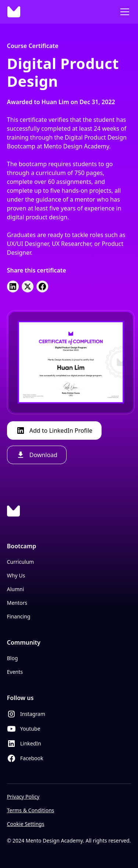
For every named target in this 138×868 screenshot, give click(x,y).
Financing (19, 616)
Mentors (17, 603)
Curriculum (20, 562)
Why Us (16, 575)
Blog (13, 658)
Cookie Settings (26, 824)
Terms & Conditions (31, 810)
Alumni (16, 589)
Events (15, 672)
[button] (123, 12)
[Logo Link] (13, 511)
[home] (14, 12)
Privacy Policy (23, 797)
